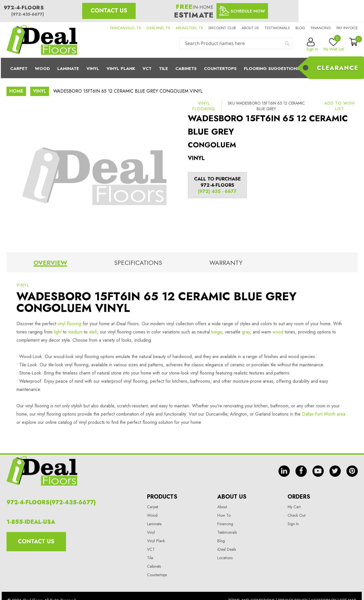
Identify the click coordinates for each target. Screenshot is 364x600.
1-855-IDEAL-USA (31, 522)
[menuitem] (182, 68)
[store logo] (42, 40)
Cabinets (186, 69)
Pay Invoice (347, 28)
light (58, 332)
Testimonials (277, 28)
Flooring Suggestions (272, 69)
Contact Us (109, 11)
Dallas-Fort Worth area (324, 414)
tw (335, 471)
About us (250, 28)
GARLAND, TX (158, 28)
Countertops (157, 575)
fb (301, 471)
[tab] (50, 264)
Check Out (296, 515)
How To (224, 515)
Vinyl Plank (121, 69)
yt (318, 471)
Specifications (138, 263)
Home (16, 91)
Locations (225, 558)
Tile (163, 69)
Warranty (226, 263)
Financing (321, 28)
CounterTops (220, 69)
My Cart (294, 507)
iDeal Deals (227, 549)
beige (217, 332)
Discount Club (222, 28)
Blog (300, 28)
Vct (147, 69)
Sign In (293, 524)
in (284, 471)
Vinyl (93, 69)
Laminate (68, 69)
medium (75, 332)
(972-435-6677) (28, 14)
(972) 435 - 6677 (217, 191)
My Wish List (334, 45)
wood (278, 332)
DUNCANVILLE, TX (125, 28)
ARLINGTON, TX (189, 28)
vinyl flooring (69, 324)
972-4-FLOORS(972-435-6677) (51, 502)
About (222, 507)
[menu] (182, 68)
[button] (340, 106)
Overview (50, 263)
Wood (42, 69)
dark (93, 332)
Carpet (19, 69)
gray (246, 332)
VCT (151, 549)
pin (352, 471)
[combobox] (236, 43)
